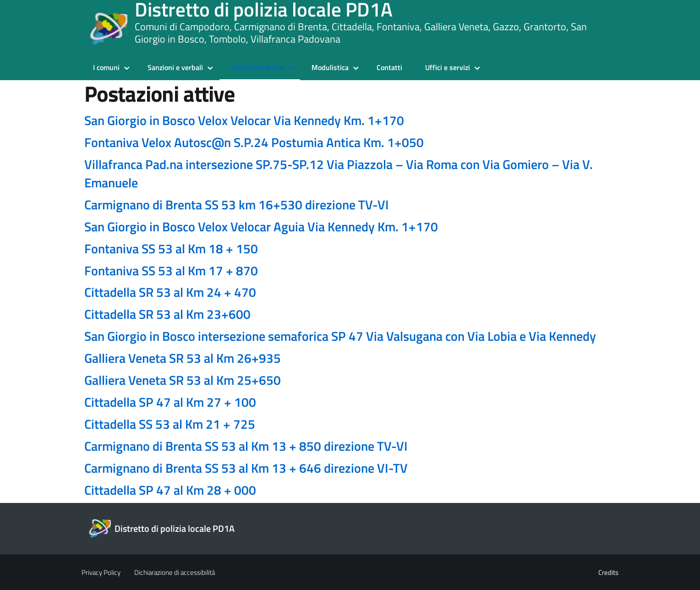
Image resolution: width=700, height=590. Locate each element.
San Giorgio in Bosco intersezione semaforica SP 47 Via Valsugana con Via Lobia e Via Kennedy (340, 336)
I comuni (106, 67)
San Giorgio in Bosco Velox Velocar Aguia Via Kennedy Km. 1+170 (261, 227)
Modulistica (330, 67)
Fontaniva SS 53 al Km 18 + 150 (171, 249)
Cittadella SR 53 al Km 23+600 (167, 314)
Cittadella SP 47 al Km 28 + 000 (170, 490)
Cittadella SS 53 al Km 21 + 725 (170, 424)
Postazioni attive (257, 67)
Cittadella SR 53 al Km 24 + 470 (170, 292)
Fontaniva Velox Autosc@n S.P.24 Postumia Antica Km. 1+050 (254, 142)
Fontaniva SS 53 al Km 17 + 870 (171, 270)
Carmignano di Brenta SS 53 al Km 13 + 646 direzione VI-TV (246, 468)
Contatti (389, 67)
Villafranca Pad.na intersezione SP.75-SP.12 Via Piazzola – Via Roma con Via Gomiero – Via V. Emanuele (339, 173)
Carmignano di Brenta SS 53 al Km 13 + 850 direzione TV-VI (246, 446)
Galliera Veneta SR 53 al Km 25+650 (183, 380)
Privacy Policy (101, 572)
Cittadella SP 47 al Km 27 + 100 (170, 402)
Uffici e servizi (448, 67)
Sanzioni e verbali (175, 67)
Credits (608, 572)
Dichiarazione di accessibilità (175, 572)
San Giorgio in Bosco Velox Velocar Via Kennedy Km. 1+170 (244, 120)
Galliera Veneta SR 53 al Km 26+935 (183, 358)
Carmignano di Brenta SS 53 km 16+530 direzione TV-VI (237, 205)
